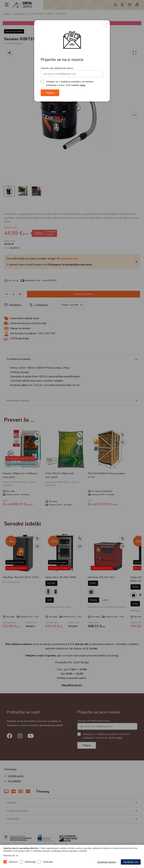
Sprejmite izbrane (107, 862)
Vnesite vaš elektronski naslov (57, 68)
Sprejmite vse (131, 862)
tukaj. (83, 85)
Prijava (50, 93)
